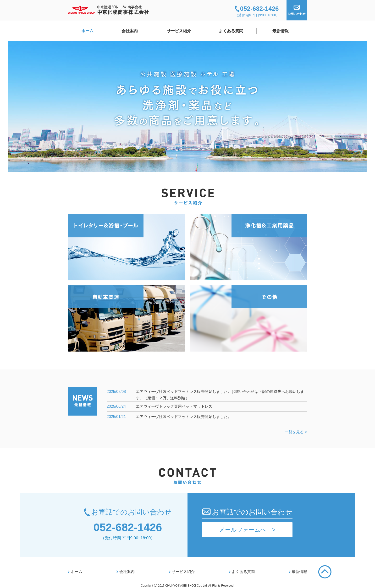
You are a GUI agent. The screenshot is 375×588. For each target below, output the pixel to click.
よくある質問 (231, 31)
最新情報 (281, 31)
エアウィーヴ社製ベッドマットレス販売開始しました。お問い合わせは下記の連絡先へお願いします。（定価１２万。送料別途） (220, 395)
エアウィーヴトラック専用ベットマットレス (174, 406)
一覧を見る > (296, 432)
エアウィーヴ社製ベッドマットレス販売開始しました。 (184, 417)
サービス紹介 (179, 31)
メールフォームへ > (247, 530)
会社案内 (130, 31)
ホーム (87, 31)
